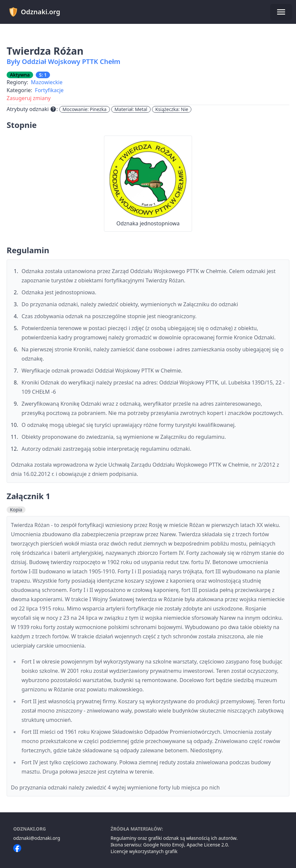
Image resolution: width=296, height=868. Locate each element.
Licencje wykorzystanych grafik (144, 851)
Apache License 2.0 (207, 845)
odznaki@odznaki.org (37, 838)
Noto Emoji (172, 845)
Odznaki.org (34, 12)
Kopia (16, 510)
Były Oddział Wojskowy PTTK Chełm (64, 61)
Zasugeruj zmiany (29, 98)
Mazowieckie (47, 82)
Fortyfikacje (49, 90)
